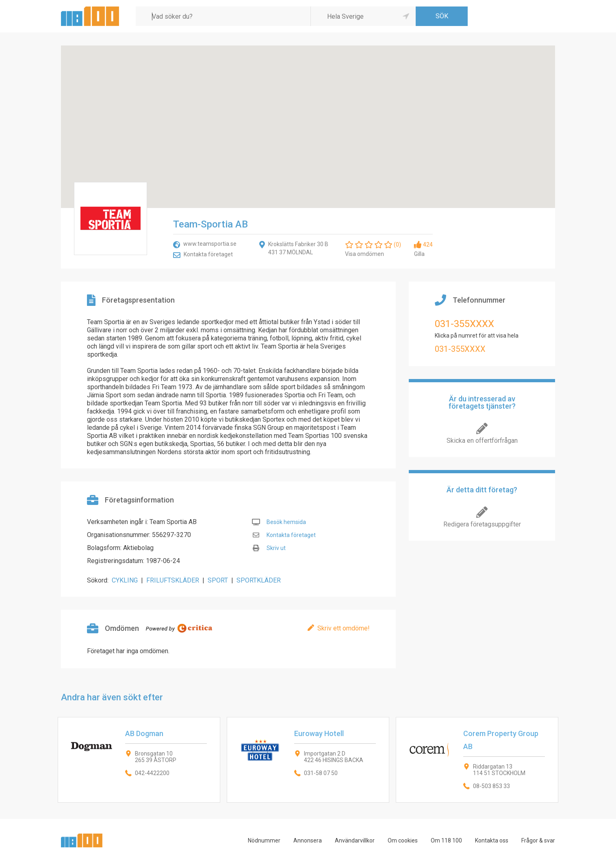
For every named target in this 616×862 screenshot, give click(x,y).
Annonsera (308, 840)
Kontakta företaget (208, 254)
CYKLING (125, 580)
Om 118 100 (446, 840)
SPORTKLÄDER (259, 580)
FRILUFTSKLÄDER (173, 580)
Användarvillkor (355, 840)
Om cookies (403, 840)
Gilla (419, 254)
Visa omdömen (364, 254)
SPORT (218, 580)
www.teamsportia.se (210, 244)
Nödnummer (264, 840)
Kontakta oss (492, 840)
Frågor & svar (538, 840)
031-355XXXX (464, 324)
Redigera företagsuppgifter (482, 524)
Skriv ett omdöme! (344, 628)
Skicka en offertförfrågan (482, 441)
